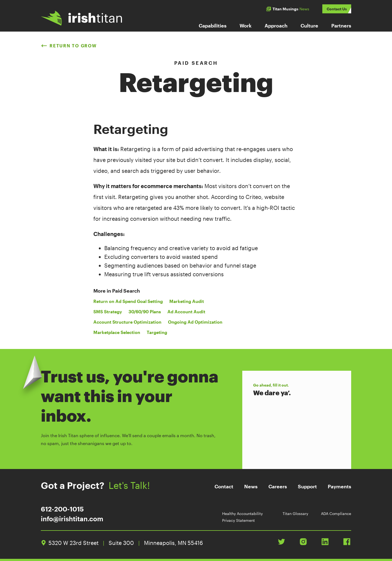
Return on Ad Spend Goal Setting (128, 301)
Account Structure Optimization (127, 322)
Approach (276, 26)
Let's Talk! (134, 485)
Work (246, 26)
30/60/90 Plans (145, 312)
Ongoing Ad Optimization (195, 322)
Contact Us (337, 9)
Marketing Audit (187, 301)
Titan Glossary (295, 514)
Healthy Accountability (242, 514)
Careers (278, 486)
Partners (341, 26)
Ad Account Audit (186, 312)
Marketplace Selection (117, 332)
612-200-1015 (62, 509)
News (251, 486)
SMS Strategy (108, 312)
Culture (309, 26)
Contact (224, 486)
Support (307, 486)
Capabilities (213, 26)
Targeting (157, 332)
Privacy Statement (238, 520)
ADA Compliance (336, 514)
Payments (339, 486)
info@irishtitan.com (72, 519)
